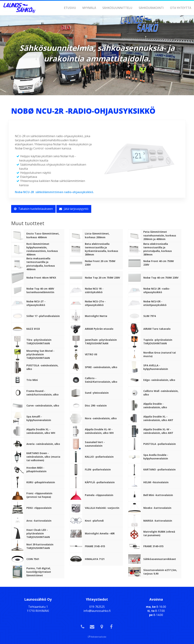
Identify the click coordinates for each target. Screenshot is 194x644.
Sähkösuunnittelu (117, 8)
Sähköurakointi (151, 8)
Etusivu (70, 8)
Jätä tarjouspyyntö (74, 209)
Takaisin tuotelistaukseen (33, 209)
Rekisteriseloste (97, 637)
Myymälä (89, 8)
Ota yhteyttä (181, 8)
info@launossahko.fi (97, 611)
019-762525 (97, 607)
